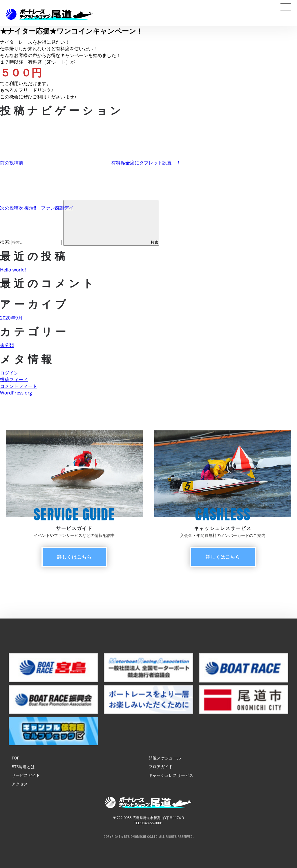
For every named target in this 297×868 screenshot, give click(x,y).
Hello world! (13, 270)
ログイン (9, 373)
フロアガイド (161, 767)
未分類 (7, 345)
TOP (16, 758)
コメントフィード (19, 386)
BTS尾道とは (23, 767)
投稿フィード (14, 379)
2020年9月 (11, 318)
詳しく (74, 557)
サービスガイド (26, 775)
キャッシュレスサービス (171, 775)
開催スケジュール (165, 758)
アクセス (20, 784)
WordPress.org (16, 393)
